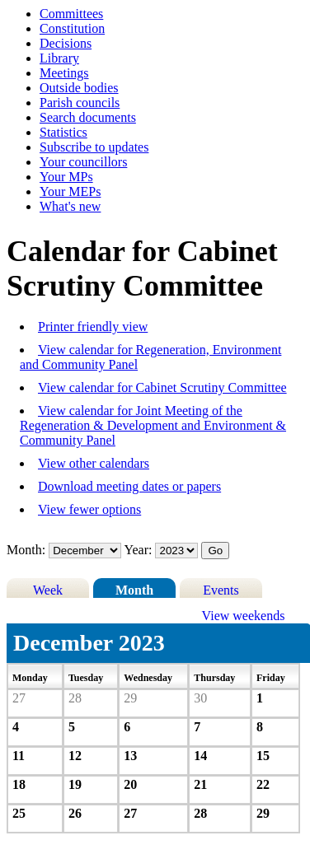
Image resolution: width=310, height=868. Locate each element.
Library (59, 58)
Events (221, 590)
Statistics (63, 132)
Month (134, 590)
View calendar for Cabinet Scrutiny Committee (162, 387)
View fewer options (89, 509)
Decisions (66, 43)
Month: (26, 550)
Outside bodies (79, 88)
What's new (70, 206)
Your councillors (83, 162)
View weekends (244, 616)
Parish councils (80, 103)
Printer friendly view (93, 327)
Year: (140, 550)
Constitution (72, 28)
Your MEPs (70, 191)
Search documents (88, 117)
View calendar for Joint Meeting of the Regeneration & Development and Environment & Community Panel (153, 425)
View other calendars (94, 463)
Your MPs (66, 177)
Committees (71, 14)
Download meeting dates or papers (129, 486)
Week (48, 590)
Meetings (64, 73)
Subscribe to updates (94, 147)
